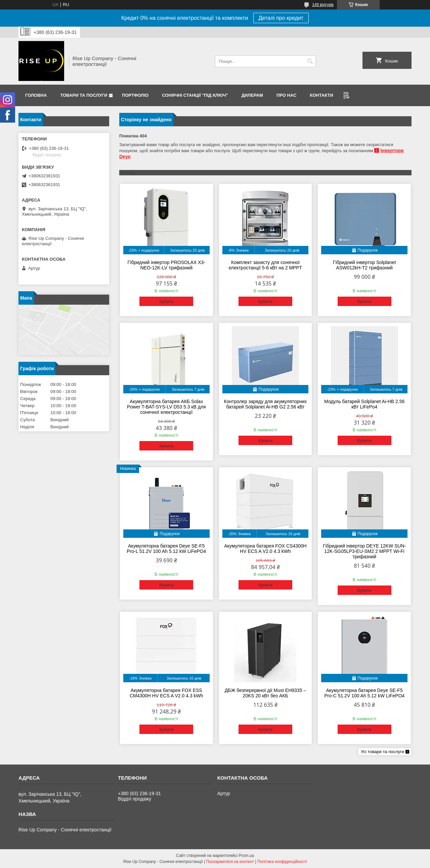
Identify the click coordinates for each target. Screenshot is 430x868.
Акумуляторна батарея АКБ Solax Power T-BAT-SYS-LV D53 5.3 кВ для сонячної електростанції (166, 407)
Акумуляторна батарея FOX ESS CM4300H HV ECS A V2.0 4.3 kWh (166, 693)
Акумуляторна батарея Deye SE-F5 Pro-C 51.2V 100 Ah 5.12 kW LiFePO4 (364, 693)
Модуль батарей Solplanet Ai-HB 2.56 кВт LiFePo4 (364, 404)
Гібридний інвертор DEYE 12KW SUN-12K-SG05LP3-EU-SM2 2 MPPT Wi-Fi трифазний (364, 551)
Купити (166, 301)
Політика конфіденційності (282, 862)
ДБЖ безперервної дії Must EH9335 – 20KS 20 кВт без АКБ (265, 693)
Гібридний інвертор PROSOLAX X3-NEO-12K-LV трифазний (166, 265)
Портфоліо (135, 95)
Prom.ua (246, 856)
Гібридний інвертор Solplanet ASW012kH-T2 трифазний (364, 265)
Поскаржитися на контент (230, 862)
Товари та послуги (84, 95)
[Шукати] (310, 61)
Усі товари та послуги (382, 752)
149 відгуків (323, 5)
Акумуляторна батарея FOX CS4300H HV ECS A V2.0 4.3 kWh (265, 549)
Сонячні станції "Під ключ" (195, 95)
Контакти (321, 95)
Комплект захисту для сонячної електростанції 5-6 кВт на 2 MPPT (266, 265)
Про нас (286, 95)
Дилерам (252, 95)
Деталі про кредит (281, 18)
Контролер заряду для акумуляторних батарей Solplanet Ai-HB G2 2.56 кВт (266, 404)
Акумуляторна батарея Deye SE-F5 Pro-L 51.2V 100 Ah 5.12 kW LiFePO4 (166, 549)
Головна (36, 95)
